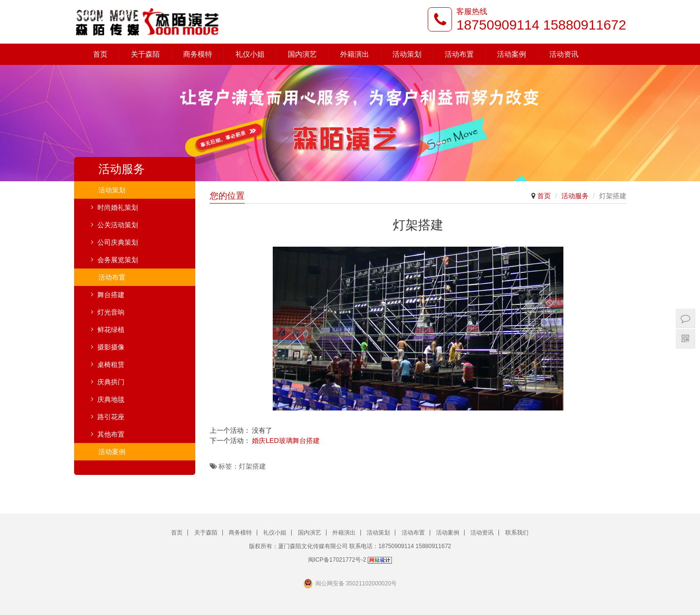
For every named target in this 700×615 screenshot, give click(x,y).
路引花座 (111, 417)
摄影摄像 (111, 347)
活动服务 (575, 196)
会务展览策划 (118, 260)
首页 (100, 54)
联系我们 (517, 533)
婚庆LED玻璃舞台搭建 (286, 441)
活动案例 (512, 54)
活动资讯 (564, 54)
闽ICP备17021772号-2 (337, 560)
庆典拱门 (111, 382)
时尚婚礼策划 (118, 207)
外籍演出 (355, 54)
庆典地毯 (111, 399)
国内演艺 (302, 54)
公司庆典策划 (118, 242)
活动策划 (407, 54)
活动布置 (459, 54)
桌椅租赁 (111, 364)
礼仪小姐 (250, 54)
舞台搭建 (111, 295)
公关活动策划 (118, 225)
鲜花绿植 (111, 330)
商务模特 (198, 54)
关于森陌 (145, 54)
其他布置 (111, 434)
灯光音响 (111, 312)
